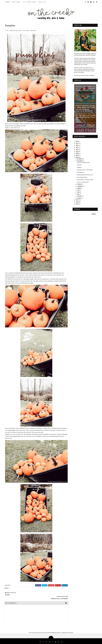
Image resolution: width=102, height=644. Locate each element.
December (80, 159)
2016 (77, 202)
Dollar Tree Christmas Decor (83, 162)
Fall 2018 (79, 165)
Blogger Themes (63, 640)
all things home (29, 2)
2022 (77, 149)
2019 (77, 155)
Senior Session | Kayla (82, 177)
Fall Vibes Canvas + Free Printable (85, 170)
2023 (77, 147)
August (79, 188)
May (78, 194)
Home (8, 2)
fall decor (28, 31)
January (79, 198)
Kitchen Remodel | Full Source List (85, 175)
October (79, 184)
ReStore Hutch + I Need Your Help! (85, 180)
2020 (77, 153)
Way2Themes (48, 640)
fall (24, 31)
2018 (77, 157)
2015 (77, 204)
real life (42, 2)
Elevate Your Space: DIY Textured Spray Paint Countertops (85, 98)
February (80, 196)
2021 (77, 151)
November (80, 161)
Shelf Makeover (80, 172)
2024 (77, 145)
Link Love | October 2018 (83, 182)
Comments (34, 31)
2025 (77, 143)
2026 (77, 141)
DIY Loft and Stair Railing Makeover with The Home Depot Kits (85, 117)
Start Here (16, 2)
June (78, 192)
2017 (77, 200)
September (80, 186)
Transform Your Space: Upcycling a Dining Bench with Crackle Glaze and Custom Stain (85, 107)
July (78, 190)
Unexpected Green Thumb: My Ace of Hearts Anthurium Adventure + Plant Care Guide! (85, 88)
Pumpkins (79, 167)
